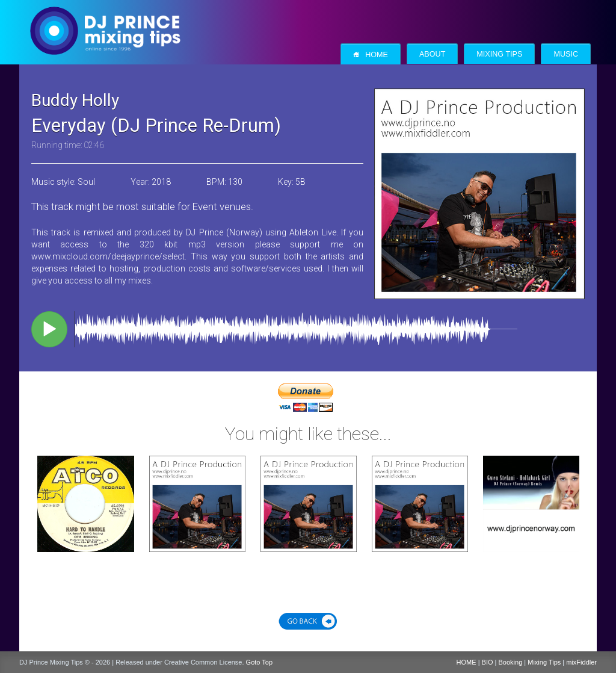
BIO (488, 662)
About (432, 54)
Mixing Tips (499, 54)
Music (566, 54)
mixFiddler (581, 662)
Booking (511, 662)
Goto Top (259, 662)
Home (371, 54)
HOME (467, 662)
